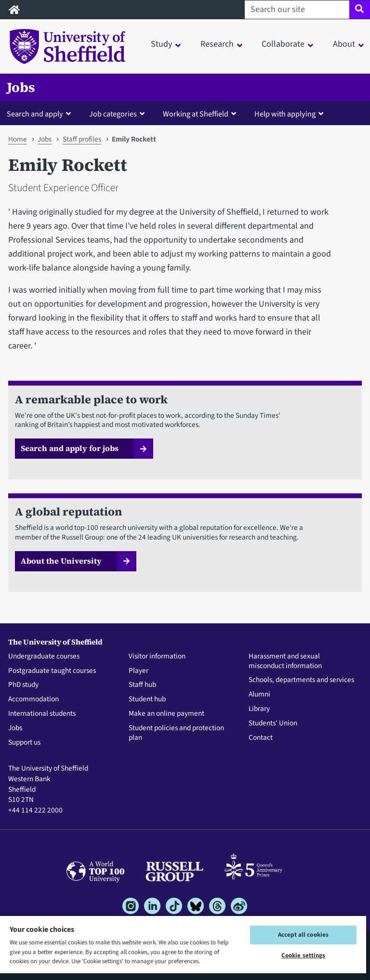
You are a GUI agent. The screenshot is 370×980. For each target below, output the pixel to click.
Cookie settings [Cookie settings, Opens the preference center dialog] (304, 955)
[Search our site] (297, 10)
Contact (261, 738)
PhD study (23, 685)
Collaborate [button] (283, 44)
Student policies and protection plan (176, 733)
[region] (183, 948)
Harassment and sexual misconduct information (285, 661)
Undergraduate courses (44, 657)
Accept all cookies (303, 935)
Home (18, 139)
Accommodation (33, 699)
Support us (24, 743)
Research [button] (217, 44)
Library (259, 709)
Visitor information (157, 657)
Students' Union (273, 723)
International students (42, 714)
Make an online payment (166, 714)
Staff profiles (82, 139)
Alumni (259, 695)
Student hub (147, 699)
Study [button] (161, 44)
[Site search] (360, 10)
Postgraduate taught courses (52, 671)
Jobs (21, 87)
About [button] (344, 44)
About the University (61, 561)
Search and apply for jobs (70, 448)
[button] (41, 114)
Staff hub (142, 685)
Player (139, 671)
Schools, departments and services (301, 680)
